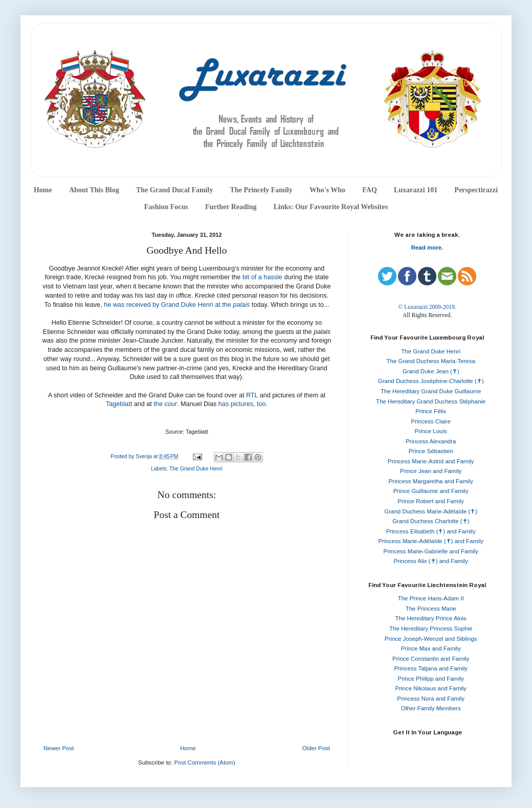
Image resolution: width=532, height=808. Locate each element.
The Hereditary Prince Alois (431, 618)
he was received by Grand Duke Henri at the (168, 305)
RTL (252, 395)
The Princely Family (261, 190)
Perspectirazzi (476, 190)
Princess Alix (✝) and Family (430, 561)
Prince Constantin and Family (431, 659)
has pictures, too (242, 404)
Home (43, 190)
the (165, 404)
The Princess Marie (431, 609)
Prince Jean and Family (431, 471)
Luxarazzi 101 (416, 190)
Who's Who (327, 190)
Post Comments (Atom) (205, 762)
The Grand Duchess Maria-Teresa (431, 361)
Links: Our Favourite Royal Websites (331, 207)
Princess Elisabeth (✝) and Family (431, 531)
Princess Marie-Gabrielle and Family (431, 551)
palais (241, 305)
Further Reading (231, 207)
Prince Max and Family (431, 648)
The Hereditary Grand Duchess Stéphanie (431, 401)
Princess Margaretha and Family (431, 481)
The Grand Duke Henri (196, 469)
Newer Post (59, 748)
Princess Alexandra (431, 441)
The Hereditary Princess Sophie (431, 629)
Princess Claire (431, 421)
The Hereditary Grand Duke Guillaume (431, 391)
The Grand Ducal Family (175, 190)
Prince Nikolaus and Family (431, 688)
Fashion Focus (166, 207)
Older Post (316, 748)
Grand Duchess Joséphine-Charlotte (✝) (431, 381)
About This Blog (94, 190)
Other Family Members (431, 708)
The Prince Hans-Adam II (431, 598)
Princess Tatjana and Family (431, 668)
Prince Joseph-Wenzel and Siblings (431, 639)
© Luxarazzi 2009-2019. (427, 307)
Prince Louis (431, 431)
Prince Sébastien (431, 451)
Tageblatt (119, 404)
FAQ (370, 190)
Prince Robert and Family (431, 501)
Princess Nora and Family (431, 699)
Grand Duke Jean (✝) (431, 371)
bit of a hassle (262, 277)
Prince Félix (431, 411)
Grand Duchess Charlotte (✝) (431, 521)
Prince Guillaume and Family (431, 491)
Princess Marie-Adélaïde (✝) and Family (431, 541)
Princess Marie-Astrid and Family (431, 461)
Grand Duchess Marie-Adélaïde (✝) (431, 511)
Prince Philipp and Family (431, 679)
